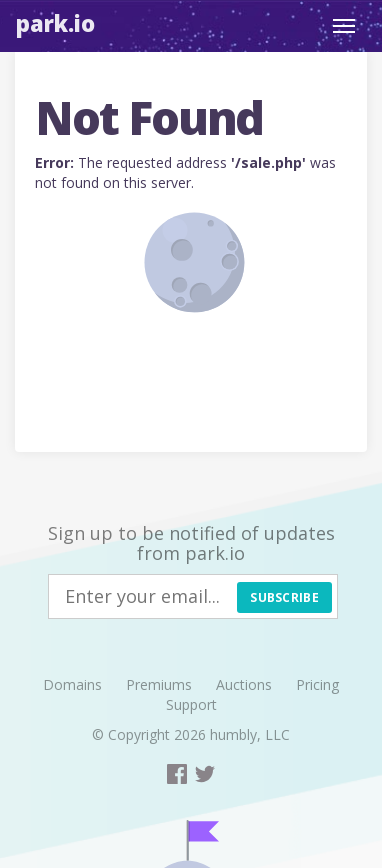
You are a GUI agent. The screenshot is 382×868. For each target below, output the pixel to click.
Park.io (55, 23)
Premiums (159, 684)
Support (191, 704)
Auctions (244, 684)
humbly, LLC (250, 734)
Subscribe (284, 597)
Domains (72, 684)
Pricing (317, 684)
